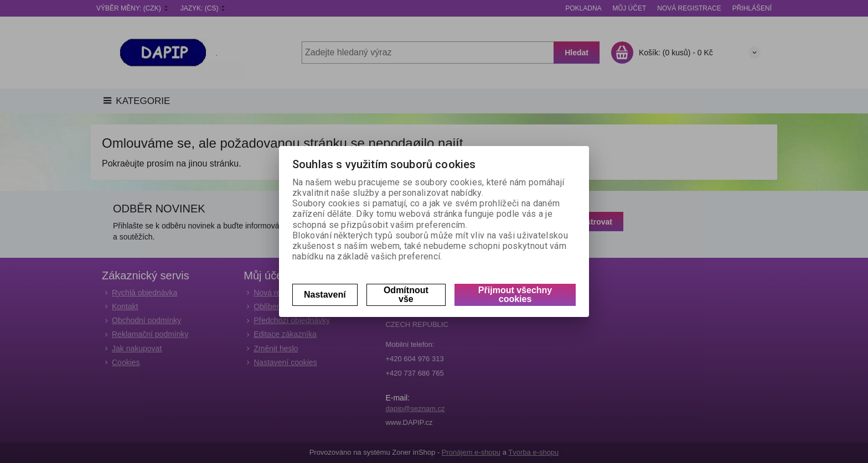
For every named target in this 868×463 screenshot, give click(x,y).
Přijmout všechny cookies (515, 295)
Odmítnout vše (406, 295)
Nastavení (325, 295)
